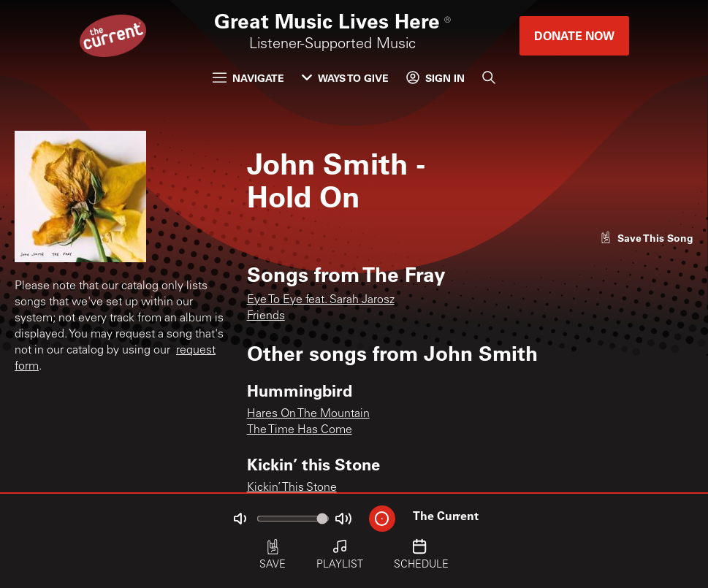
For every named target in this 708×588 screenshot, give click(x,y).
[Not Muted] (240, 519)
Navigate (248, 78)
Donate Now (574, 35)
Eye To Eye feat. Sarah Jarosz (321, 300)
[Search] (489, 77)
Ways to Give (345, 78)
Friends (266, 316)
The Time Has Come (300, 430)
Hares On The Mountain (308, 414)
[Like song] (647, 238)
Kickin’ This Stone (292, 488)
